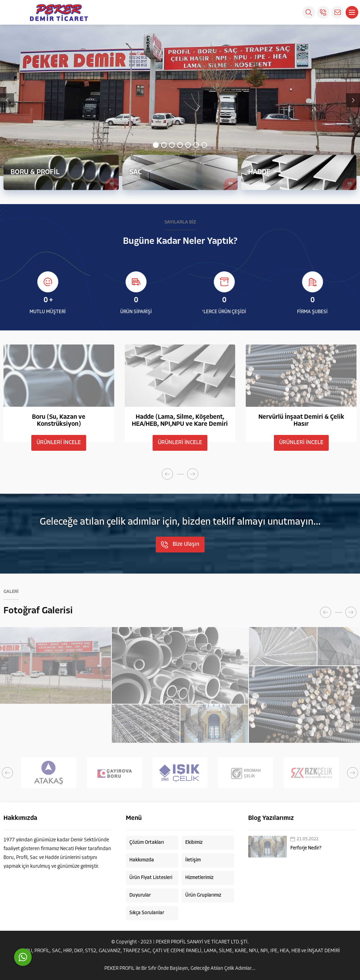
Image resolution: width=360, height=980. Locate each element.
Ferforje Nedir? (306, 848)
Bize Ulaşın (180, 545)
